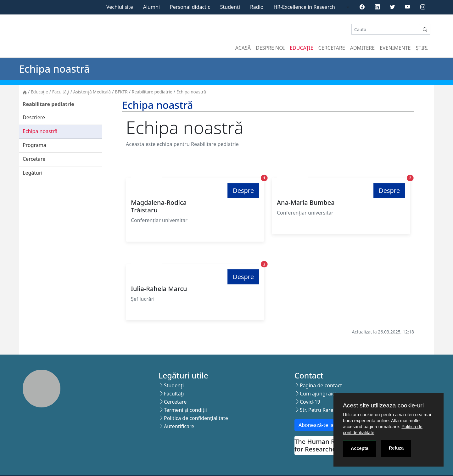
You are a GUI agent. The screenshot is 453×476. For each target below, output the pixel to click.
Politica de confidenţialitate (196, 418)
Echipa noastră (191, 92)
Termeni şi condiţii (185, 410)
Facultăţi (61, 92)
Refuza (396, 448)
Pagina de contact (321, 385)
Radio (257, 7)
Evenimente (395, 48)
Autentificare (179, 426)
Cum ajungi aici (318, 394)
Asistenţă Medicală (92, 92)
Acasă (243, 48)
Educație (302, 48)
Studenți (230, 7)
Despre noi (270, 48)
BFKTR (121, 92)
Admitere (362, 48)
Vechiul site (120, 7)
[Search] (386, 29)
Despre (243, 190)
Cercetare (332, 48)
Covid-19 (310, 402)
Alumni (151, 7)
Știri (422, 48)
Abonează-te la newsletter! (330, 425)
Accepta (360, 448)
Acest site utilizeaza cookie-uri (383, 405)
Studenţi (174, 385)
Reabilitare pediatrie (152, 92)
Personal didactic (190, 7)
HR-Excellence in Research (304, 7)
